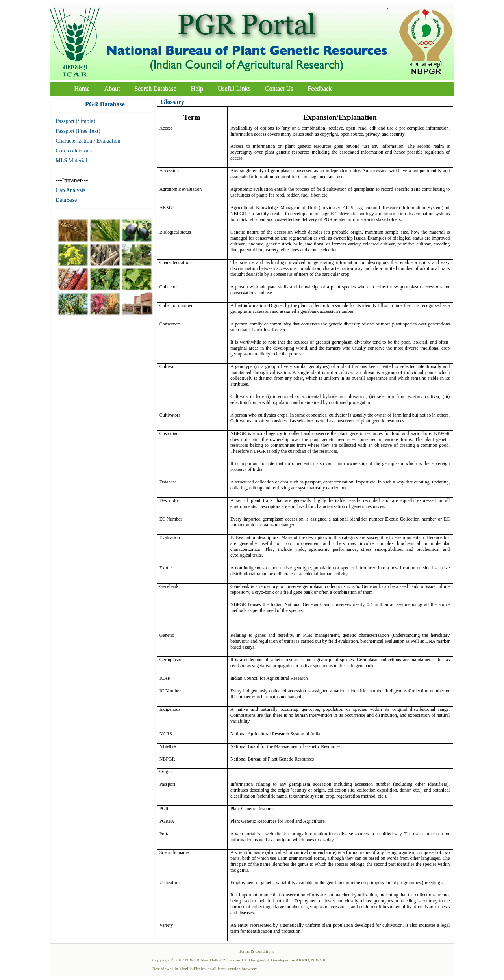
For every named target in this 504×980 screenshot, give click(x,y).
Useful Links (234, 88)
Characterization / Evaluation (88, 141)
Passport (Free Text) (78, 131)
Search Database (156, 88)
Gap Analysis (71, 190)
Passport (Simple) (76, 121)
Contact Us (279, 88)
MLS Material (72, 161)
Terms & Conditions (257, 951)
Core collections (74, 151)
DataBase (67, 200)
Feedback (320, 88)
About (112, 88)
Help (197, 88)
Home (82, 88)
